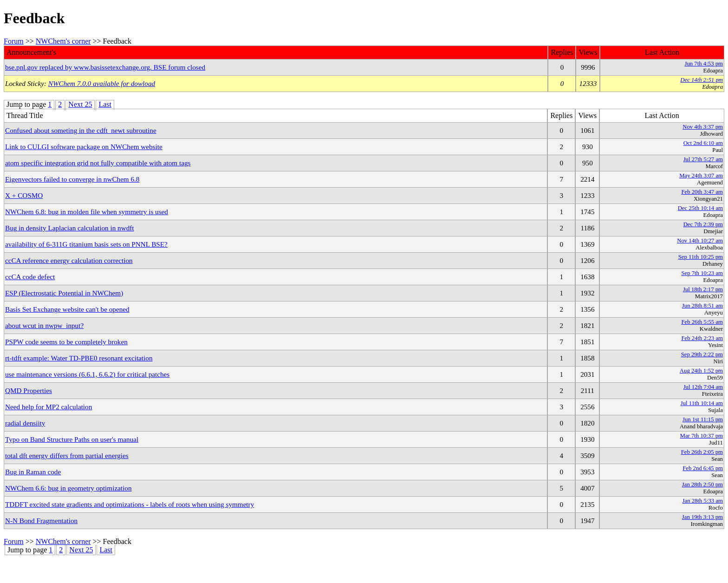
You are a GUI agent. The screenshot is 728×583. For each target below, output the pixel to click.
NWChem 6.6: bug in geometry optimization (68, 488)
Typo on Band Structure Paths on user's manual (72, 439)
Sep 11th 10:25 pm (701, 257)
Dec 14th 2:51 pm (702, 80)
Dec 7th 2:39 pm (703, 224)
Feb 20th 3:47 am (702, 192)
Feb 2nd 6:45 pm (703, 468)
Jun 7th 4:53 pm (704, 64)
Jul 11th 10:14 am (702, 403)
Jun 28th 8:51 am (702, 306)
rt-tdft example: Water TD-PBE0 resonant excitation (79, 358)
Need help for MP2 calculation (49, 407)
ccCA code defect (30, 277)
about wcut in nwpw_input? (44, 325)
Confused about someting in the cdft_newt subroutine (81, 130)
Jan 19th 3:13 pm (702, 517)
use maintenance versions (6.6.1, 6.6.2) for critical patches (87, 374)
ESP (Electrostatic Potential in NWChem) (64, 293)
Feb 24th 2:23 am (702, 338)
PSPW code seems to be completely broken (66, 342)
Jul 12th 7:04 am (703, 387)
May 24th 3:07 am (701, 176)
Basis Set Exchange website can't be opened (67, 309)
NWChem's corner (63, 41)
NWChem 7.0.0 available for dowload (102, 83)
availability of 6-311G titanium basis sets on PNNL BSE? (86, 244)
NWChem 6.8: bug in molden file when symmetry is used (87, 212)
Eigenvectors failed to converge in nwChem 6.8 (72, 179)
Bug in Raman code (33, 472)
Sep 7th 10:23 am (702, 273)
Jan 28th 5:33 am (703, 501)
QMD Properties (29, 390)
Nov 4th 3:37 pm (703, 127)
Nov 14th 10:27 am (700, 241)
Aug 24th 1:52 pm (701, 371)
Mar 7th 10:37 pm (702, 436)
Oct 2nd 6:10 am (703, 143)
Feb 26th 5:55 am (702, 322)
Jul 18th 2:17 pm (703, 289)
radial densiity (25, 423)
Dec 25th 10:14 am (700, 208)
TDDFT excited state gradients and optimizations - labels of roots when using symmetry (130, 504)
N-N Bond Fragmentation (41, 521)
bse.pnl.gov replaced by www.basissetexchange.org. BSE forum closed (105, 67)
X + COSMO (24, 195)
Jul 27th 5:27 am (703, 159)
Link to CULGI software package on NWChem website (84, 147)
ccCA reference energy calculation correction (69, 260)
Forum (14, 41)
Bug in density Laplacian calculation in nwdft (70, 228)
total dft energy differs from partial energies (67, 455)
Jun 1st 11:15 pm (703, 419)
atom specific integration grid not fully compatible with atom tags (98, 163)
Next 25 (80, 104)
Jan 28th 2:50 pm (702, 485)
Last (105, 104)
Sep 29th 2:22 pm (702, 354)
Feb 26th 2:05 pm (702, 452)
